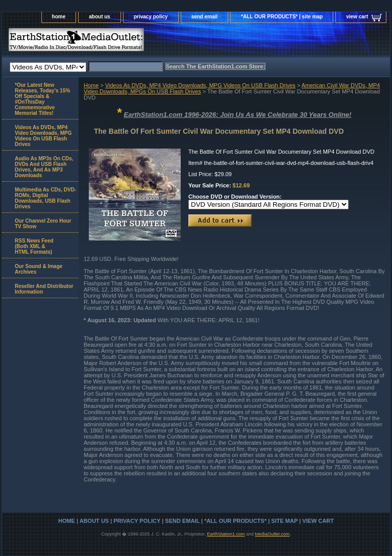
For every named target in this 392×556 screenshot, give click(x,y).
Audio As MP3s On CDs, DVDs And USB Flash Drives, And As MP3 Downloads (44, 167)
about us (100, 17)
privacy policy (151, 17)
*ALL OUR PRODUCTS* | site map (282, 17)
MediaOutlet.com (273, 534)
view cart (357, 17)
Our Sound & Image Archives (39, 269)
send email (205, 17)
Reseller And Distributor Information (44, 289)
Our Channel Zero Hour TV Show (43, 224)
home (59, 17)
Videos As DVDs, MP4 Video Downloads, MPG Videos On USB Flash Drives (200, 85)
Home (91, 85)
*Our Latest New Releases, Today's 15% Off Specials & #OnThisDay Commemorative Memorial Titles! (42, 99)
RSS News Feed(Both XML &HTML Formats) (34, 246)
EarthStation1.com (226, 534)
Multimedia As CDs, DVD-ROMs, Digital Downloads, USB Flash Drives (45, 198)
